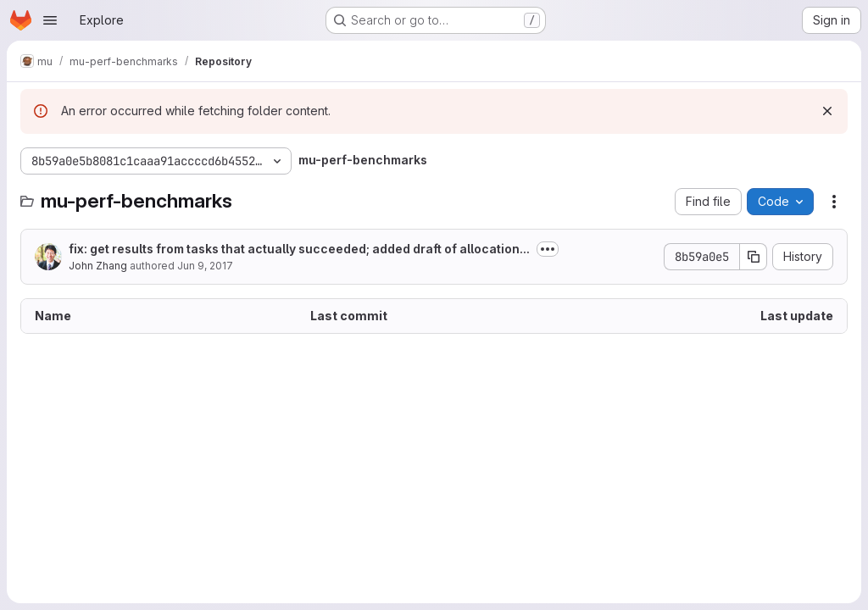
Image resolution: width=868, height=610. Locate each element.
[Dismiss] (827, 111)
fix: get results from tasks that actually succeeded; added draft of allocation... (299, 249)
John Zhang (98, 266)
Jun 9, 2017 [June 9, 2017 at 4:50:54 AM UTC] (205, 266)
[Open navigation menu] (50, 20)
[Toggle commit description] (548, 249)
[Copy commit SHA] (754, 257)
